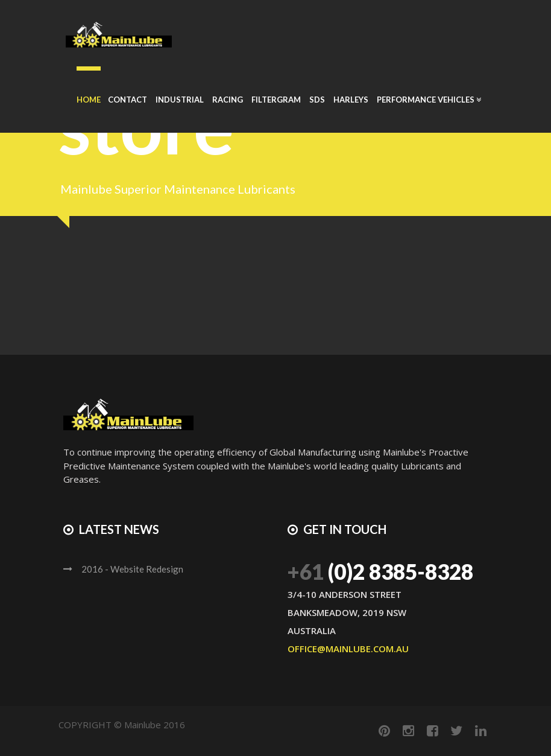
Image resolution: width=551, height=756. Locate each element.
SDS (317, 100)
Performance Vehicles (429, 100)
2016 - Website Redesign (132, 569)
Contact (128, 100)
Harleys (351, 100)
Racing (228, 100)
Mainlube (143, 725)
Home (89, 100)
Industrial (180, 100)
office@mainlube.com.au (348, 649)
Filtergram (276, 100)
